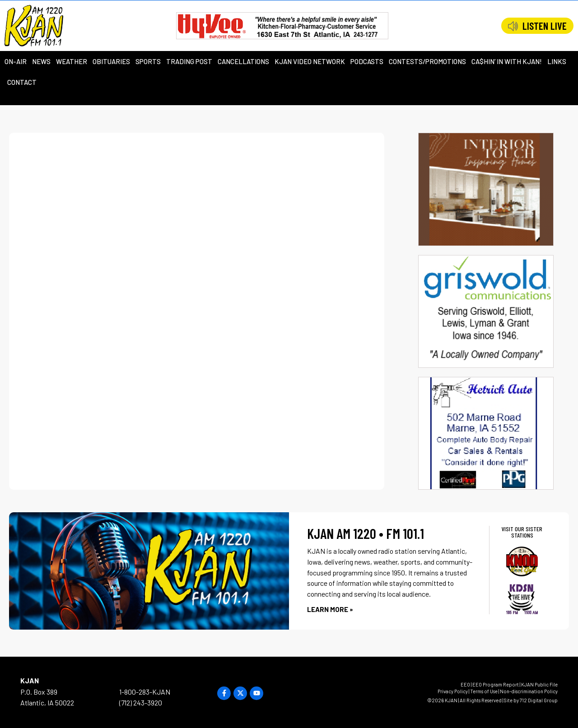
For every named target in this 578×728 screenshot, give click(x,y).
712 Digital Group (539, 700)
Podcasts (367, 61)
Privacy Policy (453, 691)
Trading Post (189, 61)
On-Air (16, 61)
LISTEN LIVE (545, 26)
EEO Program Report (496, 684)
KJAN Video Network (310, 61)
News (41, 61)
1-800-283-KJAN (145, 692)
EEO (465, 684)
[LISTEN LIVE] (513, 26)
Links (557, 61)
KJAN (30, 680)
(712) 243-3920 (141, 702)
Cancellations (243, 61)
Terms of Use (484, 691)
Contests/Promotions (427, 61)
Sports (148, 61)
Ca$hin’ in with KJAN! (507, 61)
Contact (22, 82)
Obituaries (111, 61)
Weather (72, 61)
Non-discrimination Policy (529, 691)
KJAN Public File (539, 684)
